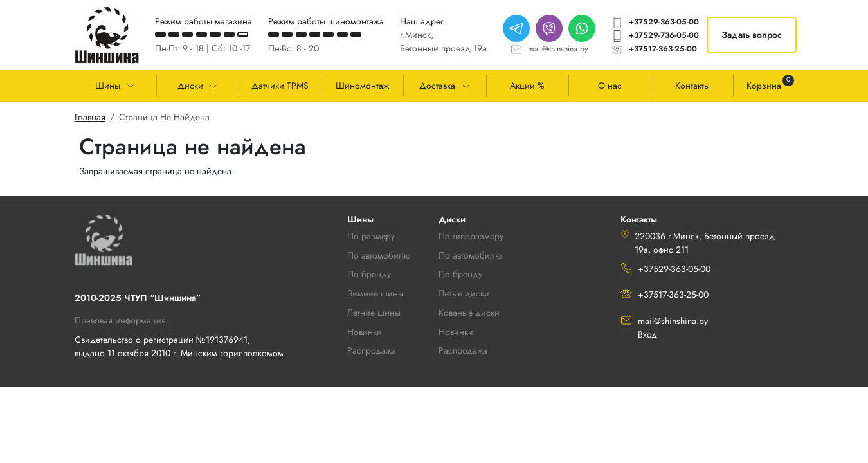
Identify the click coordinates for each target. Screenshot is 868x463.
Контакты (692, 86)
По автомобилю (379, 255)
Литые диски (464, 293)
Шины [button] (108, 86)
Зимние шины (375, 293)
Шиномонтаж (362, 86)
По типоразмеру (471, 236)
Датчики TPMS (280, 86)
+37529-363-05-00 (664, 22)
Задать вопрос (752, 35)
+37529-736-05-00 (664, 35)
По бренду (460, 274)
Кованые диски (469, 313)
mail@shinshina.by (558, 49)
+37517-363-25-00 (663, 49)
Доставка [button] (437, 86)
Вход (647, 334)
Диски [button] (190, 86)
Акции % (527, 86)
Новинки (456, 332)
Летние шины (374, 313)
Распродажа (463, 350)
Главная (90, 117)
